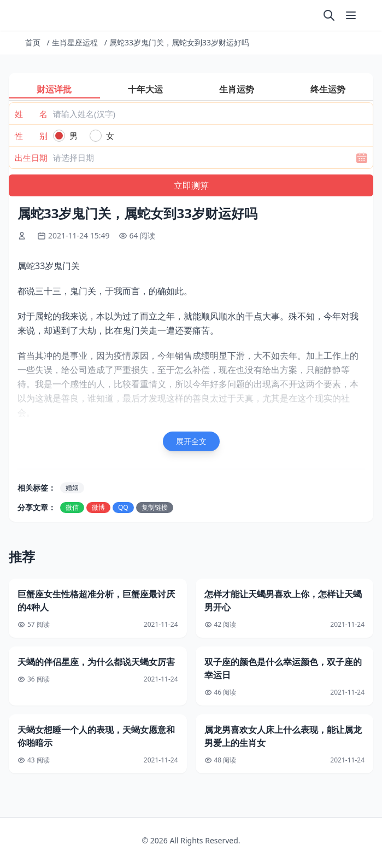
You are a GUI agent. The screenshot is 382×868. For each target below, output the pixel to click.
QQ (123, 507)
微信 (72, 507)
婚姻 (72, 488)
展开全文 (191, 441)
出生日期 (31, 158)
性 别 (31, 136)
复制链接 (155, 507)
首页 (33, 42)
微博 (98, 507)
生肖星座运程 (75, 42)
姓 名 (31, 114)
